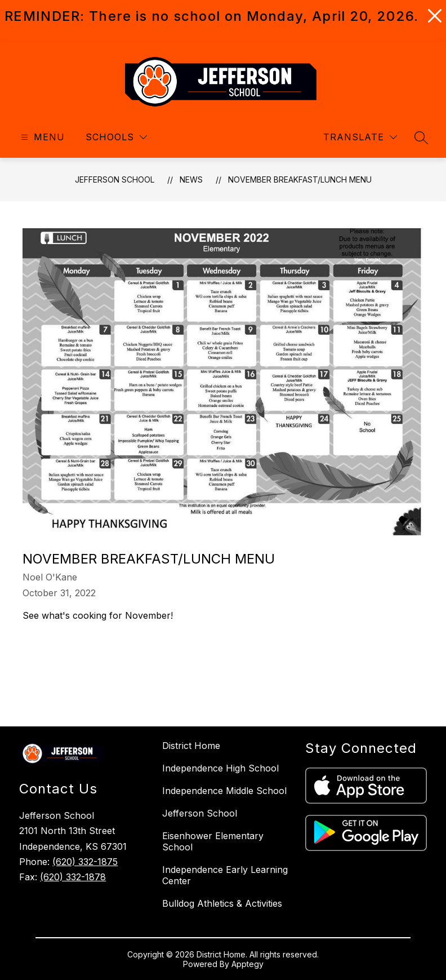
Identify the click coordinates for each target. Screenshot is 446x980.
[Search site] (421, 138)
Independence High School (220, 768)
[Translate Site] (360, 137)
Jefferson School (115, 179)
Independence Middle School (224, 791)
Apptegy (247, 964)
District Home (191, 746)
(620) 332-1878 (73, 877)
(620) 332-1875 (85, 862)
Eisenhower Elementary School (213, 841)
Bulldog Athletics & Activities (222, 903)
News (191, 179)
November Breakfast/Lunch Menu (300, 179)
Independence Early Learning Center (225, 875)
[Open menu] (41, 137)
